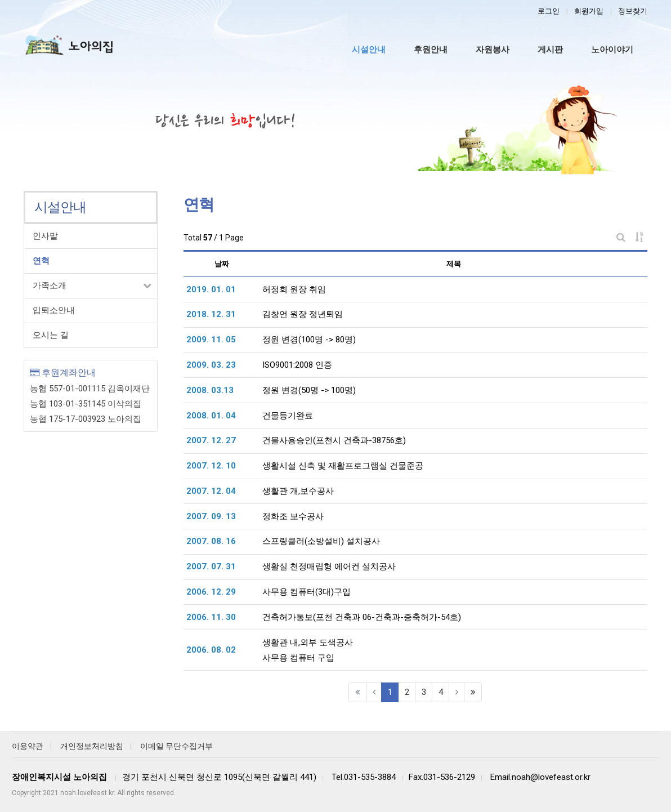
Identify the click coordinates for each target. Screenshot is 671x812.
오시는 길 (51, 335)
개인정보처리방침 (92, 746)
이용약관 (28, 746)
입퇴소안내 (54, 310)
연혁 (41, 261)
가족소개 (50, 285)
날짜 (222, 264)
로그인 (549, 11)
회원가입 (589, 11)
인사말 (45, 236)
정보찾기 (633, 11)
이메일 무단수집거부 (176, 746)
